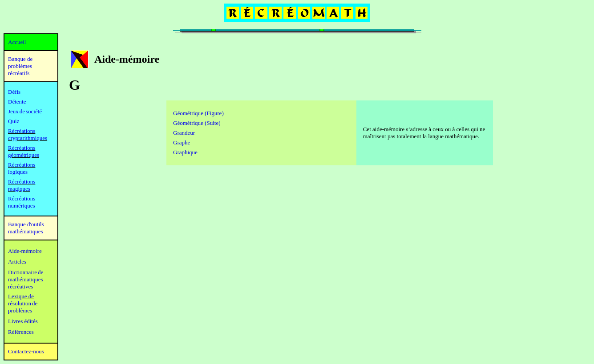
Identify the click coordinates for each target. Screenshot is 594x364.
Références (21, 332)
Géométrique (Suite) (197, 123)
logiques (18, 172)
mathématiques (26, 279)
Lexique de (21, 296)
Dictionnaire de (26, 272)
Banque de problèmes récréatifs (20, 66)
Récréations (22, 165)
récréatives (20, 286)
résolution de (23, 303)
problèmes (20, 310)
